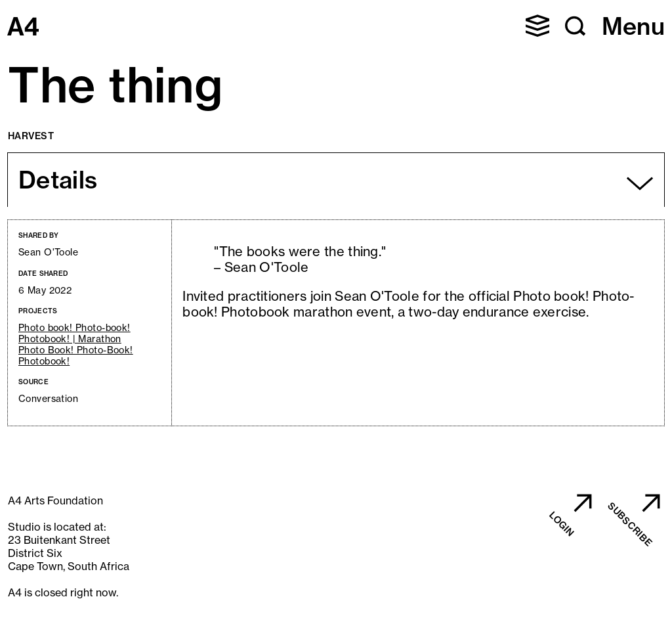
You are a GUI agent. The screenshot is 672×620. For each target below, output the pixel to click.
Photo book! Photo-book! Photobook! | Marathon (74, 333)
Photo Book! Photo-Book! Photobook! (76, 356)
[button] (537, 26)
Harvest (31, 136)
